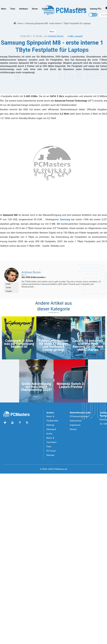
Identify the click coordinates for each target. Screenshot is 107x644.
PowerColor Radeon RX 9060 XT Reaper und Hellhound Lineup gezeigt (53, 345)
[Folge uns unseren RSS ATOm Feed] (27, 423)
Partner (73, 429)
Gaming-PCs (96, 9)
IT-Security (81, 9)
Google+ (9, 291)
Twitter (8, 288)
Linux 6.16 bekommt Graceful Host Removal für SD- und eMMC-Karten (88, 345)
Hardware (24, 9)
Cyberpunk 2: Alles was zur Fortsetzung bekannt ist (19, 344)
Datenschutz (76, 421)
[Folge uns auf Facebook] (20, 423)
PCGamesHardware (79, 416)
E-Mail (8, 284)
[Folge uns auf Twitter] (5, 423)
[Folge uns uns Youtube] (12, 423)
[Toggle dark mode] (93, 15)
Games (45, 9)
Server (35, 9)
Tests (13, 9)
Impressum (75, 425)
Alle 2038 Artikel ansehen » (34, 277)
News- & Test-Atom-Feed (52, 442)
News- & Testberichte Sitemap (52, 421)
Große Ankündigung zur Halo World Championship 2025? (36, 387)
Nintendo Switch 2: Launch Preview (71, 385)
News (4, 9)
